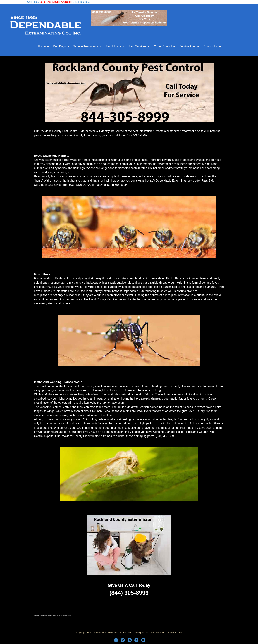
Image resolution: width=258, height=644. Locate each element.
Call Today (33, 2)
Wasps (47, 156)
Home (42, 46)
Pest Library (113, 46)
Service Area (187, 46)
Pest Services (137, 46)
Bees (37, 156)
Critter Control (163, 46)
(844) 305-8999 (117, 185)
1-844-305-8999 (81, 2)
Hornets (64, 156)
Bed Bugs (59, 46)
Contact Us (210, 46)
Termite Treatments (86, 46)
